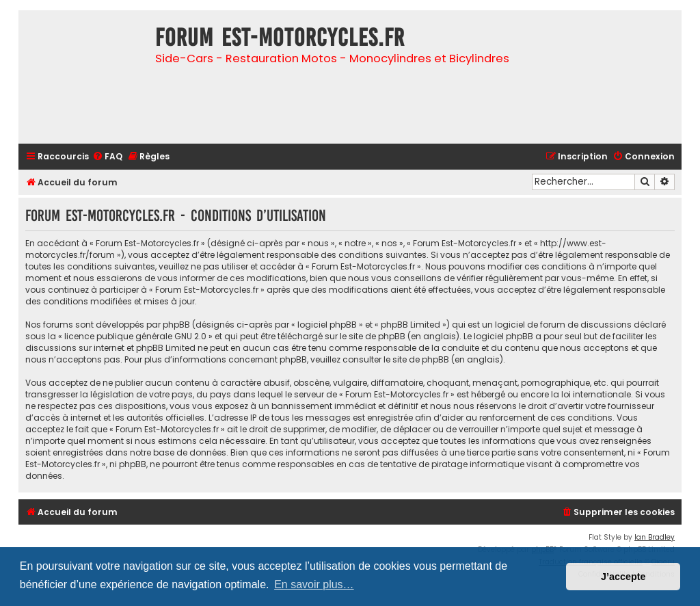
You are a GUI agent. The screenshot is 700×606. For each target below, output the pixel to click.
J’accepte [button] (623, 577)
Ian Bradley (655, 537)
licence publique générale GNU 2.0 (135, 336)
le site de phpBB (373, 336)
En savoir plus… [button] (314, 584)
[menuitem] (107, 157)
